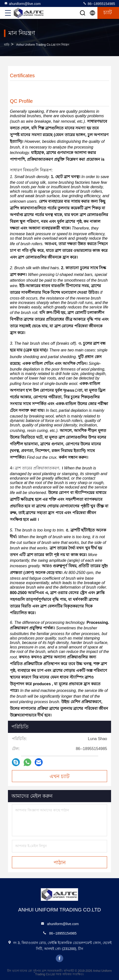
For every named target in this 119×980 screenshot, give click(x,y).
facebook (59, 958)
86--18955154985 (99, 3)
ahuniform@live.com (22, 3)
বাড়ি (7, 45)
